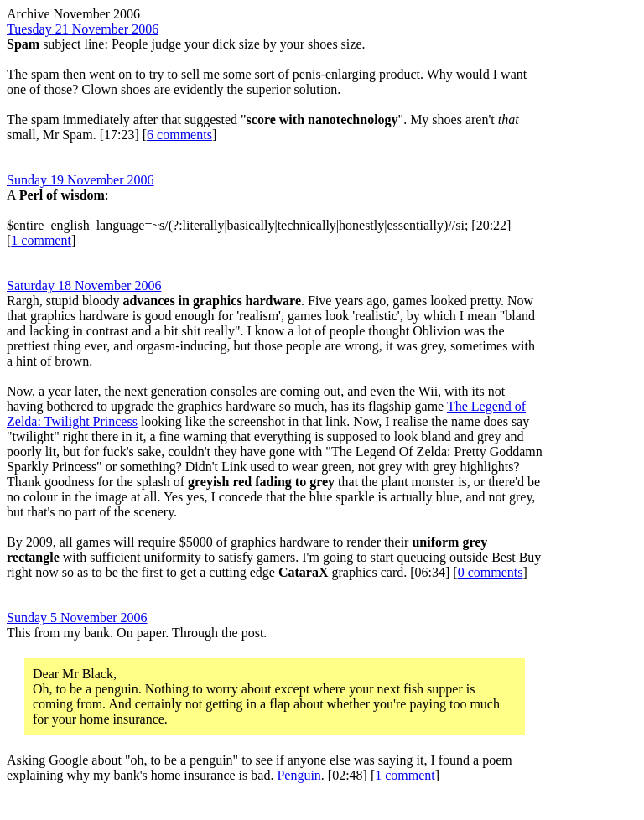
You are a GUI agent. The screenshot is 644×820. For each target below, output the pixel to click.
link (336, 421)
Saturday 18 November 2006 (84, 285)
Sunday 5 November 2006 (77, 618)
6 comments (179, 135)
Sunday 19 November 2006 (80, 180)
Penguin (299, 775)
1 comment (41, 240)
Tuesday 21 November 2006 (83, 29)
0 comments (491, 572)
